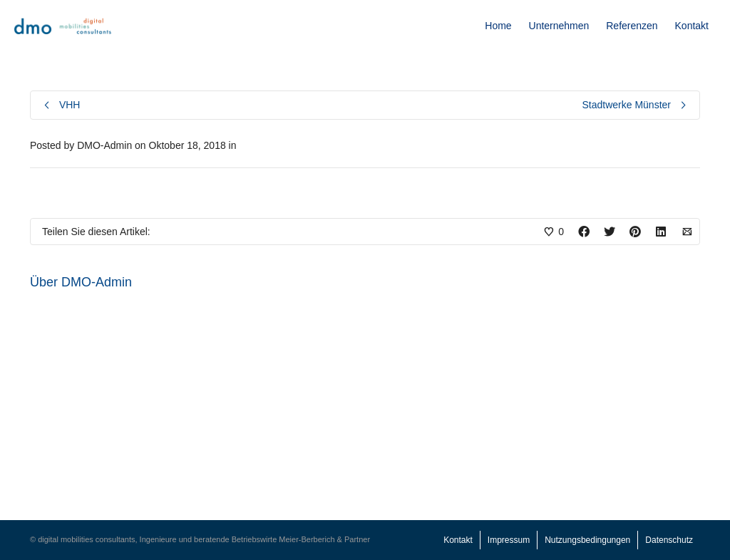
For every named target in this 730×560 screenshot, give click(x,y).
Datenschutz (669, 540)
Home (498, 26)
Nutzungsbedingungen (587, 540)
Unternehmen (559, 26)
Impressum (509, 540)
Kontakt (692, 26)
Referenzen (632, 26)
